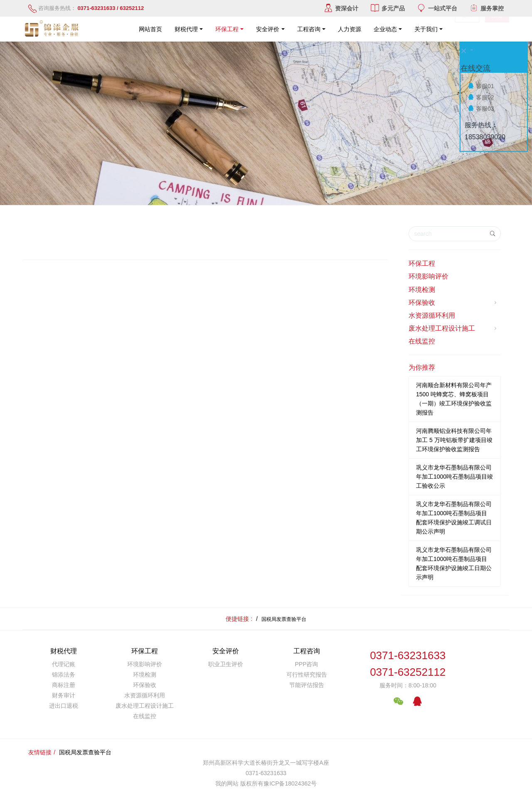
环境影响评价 (429, 276)
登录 (467, 29)
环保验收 (454, 303)
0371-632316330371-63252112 (408, 664)
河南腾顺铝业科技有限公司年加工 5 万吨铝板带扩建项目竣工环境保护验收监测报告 (454, 440)
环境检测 (422, 290)
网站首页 (150, 29)
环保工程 (422, 263)
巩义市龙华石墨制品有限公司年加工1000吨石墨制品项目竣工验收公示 (454, 477)
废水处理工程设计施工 (454, 329)
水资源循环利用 (432, 315)
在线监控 (422, 341)
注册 (497, 29)
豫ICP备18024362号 (290, 783)
